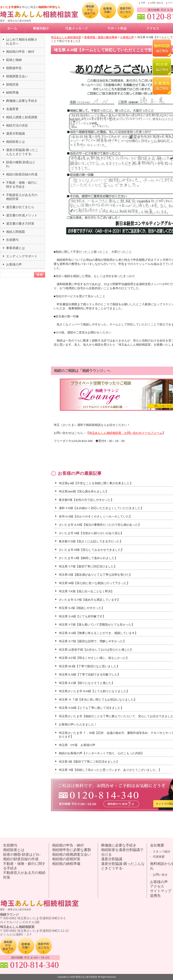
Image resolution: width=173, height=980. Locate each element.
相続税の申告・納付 (20, 52)
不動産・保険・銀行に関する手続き (24, 866)
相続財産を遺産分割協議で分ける (122, 852)
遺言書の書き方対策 (20, 224)
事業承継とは (15, 248)
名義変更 (12, 109)
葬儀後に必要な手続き (22, 101)
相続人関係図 (15, 232)
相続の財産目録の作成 (22, 174)
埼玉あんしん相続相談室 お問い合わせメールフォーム (126, 433)
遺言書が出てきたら (20, 207)
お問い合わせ (157, 3)
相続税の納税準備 (66, 864)
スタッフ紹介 (162, 851)
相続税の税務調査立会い (72, 854)
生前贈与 (12, 240)
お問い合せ (160, 875)
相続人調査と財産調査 (22, 117)
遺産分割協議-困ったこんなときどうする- (123, 866)
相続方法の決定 (17, 125)
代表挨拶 (159, 857)
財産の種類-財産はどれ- (22, 854)
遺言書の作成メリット (22, 215)
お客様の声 (14, 264)
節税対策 (12, 84)
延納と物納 (14, 60)
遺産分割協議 (15, 133)
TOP (143, 3)
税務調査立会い (17, 76)
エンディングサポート (22, 256)
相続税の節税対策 (66, 859)
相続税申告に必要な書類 (72, 850)
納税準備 (12, 93)
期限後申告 (14, 68)
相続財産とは (15, 142)
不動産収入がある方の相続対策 (24, 875)
